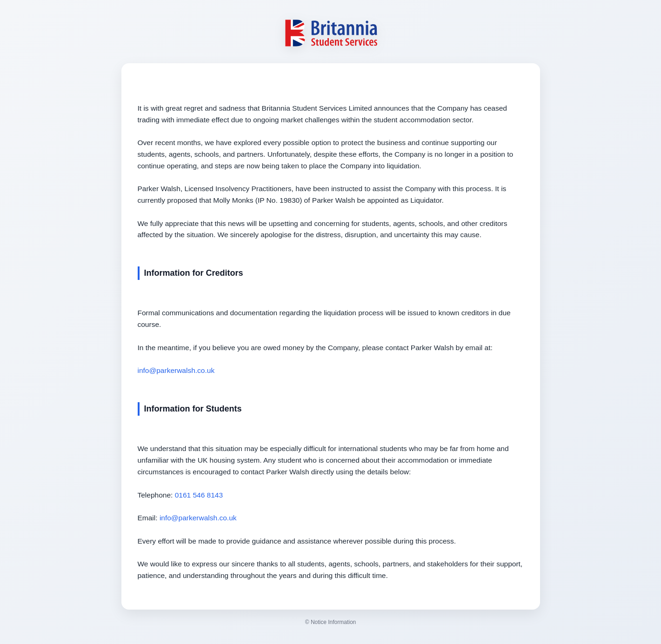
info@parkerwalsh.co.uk (176, 370)
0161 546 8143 (199, 495)
